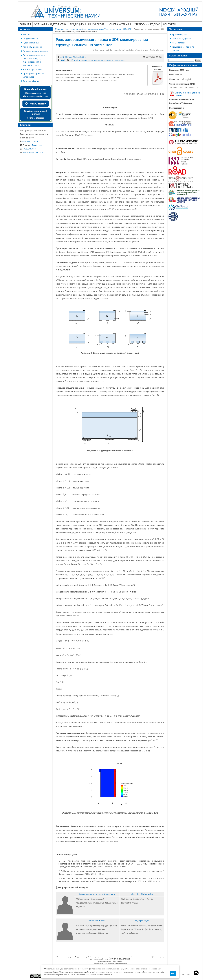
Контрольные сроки (32, 47)
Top (196, 973)
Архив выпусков (180, 34)
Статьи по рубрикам (182, 38)
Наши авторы (178, 43)
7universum (31, 145)
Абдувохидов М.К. (69, 57)
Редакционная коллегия (87, 24)
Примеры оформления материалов (34, 75)
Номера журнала (119, 24)
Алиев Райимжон (97, 921)
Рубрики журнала (31, 43)
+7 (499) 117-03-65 (30, 141)
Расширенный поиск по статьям (183, 48)
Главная (25, 24)
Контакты (170, 24)
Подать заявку (36, 103)
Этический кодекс (147, 24)
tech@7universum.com (31, 152)
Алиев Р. (82, 57)
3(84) (63, 60)
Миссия (27, 34)
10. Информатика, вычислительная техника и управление (98, 60)
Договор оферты (31, 81)
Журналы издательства (50, 24)
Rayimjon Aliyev (142, 921)
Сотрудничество (30, 38)
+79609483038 (28, 149)
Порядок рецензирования (35, 51)
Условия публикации (33, 69)
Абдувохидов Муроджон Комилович (97, 894)
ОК (173, 973)
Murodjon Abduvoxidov (142, 894)
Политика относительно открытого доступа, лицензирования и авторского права (34, 60)
